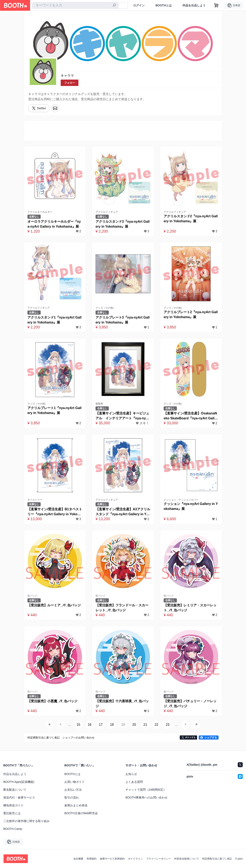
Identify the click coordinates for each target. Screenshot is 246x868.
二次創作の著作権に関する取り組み (26, 821)
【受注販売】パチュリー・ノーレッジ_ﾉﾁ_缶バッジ (190, 704)
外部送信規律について (187, 859)
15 (78, 725)
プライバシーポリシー (158, 859)
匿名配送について (15, 790)
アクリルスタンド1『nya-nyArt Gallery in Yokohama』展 (54, 320)
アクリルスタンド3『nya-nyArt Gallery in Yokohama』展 (123, 224)
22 (156, 725)
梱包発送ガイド (13, 805)
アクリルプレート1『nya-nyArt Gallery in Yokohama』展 (54, 410)
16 (90, 725)
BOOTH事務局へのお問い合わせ (147, 797)
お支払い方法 (73, 790)
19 (123, 725)
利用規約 (92, 859)
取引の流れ (72, 797)
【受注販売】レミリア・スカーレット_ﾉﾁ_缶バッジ (190, 608)
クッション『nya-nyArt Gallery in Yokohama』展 (191, 506)
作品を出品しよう (194, 5)
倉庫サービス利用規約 (112, 859)
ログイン (139, 5)
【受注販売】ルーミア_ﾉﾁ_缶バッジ (54, 605)
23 (168, 725)
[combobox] (75, 5)
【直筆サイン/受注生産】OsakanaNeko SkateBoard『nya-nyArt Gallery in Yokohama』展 (191, 416)
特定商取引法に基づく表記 (217, 859)
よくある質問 (134, 782)
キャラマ (67, 76)
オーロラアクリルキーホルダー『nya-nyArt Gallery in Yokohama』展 (54, 224)
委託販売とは (12, 813)
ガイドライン (135, 859)
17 (101, 725)
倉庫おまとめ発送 (76, 805)
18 (112, 725)
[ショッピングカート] (216, 5)
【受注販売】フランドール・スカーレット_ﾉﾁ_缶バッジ (122, 608)
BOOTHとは (164, 5)
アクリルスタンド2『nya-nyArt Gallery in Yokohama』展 (191, 219)
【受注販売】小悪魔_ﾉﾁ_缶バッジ (52, 701)
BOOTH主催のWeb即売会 (81, 813)
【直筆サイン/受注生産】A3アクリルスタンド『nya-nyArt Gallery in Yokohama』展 (123, 512)
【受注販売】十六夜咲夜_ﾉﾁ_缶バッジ (122, 704)
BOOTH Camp (13, 829)
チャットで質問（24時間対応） (146, 790)
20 (134, 725)
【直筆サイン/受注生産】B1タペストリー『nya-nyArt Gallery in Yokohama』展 (55, 512)
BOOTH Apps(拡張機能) (19, 782)
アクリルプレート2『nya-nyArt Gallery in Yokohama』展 (191, 315)
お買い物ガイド (75, 782)
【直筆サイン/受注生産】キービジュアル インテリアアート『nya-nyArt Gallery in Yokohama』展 (122, 416)
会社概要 (78, 859)
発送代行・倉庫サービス (19, 797)
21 (145, 725)
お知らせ (131, 774)
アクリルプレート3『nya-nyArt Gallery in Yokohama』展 (123, 320)
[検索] (114, 6)
